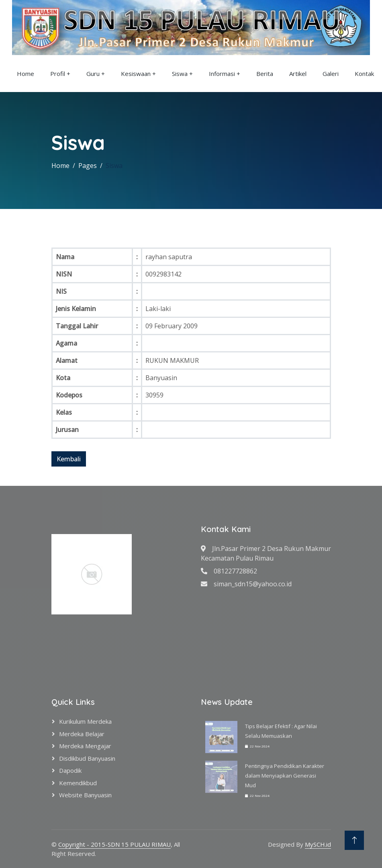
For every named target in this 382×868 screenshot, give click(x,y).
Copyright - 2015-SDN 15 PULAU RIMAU (114, 844)
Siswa (180, 74)
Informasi (222, 74)
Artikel (298, 74)
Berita (265, 74)
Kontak (364, 74)
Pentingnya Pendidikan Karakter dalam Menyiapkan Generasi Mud (285, 776)
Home (26, 74)
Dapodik (70, 770)
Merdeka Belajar (82, 734)
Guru (93, 74)
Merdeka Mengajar (85, 746)
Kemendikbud (78, 783)
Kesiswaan (136, 74)
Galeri (331, 74)
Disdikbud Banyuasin (87, 758)
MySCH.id (318, 844)
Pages (88, 166)
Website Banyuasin (85, 795)
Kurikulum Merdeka (85, 721)
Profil (58, 74)
